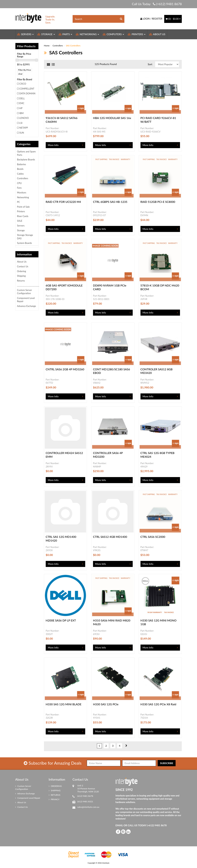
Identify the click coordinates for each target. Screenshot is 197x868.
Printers (137, 34)
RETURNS (55, 795)
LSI (21, 123)
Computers (113, 34)
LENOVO (24, 118)
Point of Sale (23, 207)
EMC (22, 103)
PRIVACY (54, 799)
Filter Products (26, 46)
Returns (21, 281)
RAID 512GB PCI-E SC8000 (158, 202)
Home (47, 46)
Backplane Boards (26, 159)
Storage (46, 34)
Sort (150, 64)
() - (173, 19)
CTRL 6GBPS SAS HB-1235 (110, 202)
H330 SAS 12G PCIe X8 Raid (158, 704)
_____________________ (28, 285)
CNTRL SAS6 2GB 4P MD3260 (65, 369)
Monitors (22, 193)
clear (20, 74)
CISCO (23, 84)
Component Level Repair (26, 300)
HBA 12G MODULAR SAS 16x (112, 118)
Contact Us (23, 266)
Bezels (20, 169)
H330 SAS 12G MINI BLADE (64, 704)
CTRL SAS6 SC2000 (153, 537)
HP (21, 108)
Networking (87, 34)
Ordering (22, 271)
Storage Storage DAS (25, 237)
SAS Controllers (73, 46)
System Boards (24, 243)
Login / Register (151, 19)
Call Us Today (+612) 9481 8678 (157, 4)
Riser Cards (23, 216)
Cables (20, 174)
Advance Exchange (26, 306)
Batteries (22, 164)
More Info (53, 145)
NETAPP (24, 128)
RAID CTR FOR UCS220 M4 (63, 202)
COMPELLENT (27, 89)
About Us (157, 34)
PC (19, 202)
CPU (19, 183)
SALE (20, 221)
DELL (22, 98)
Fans (19, 188)
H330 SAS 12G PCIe (106, 704)
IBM (21, 113)
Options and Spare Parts (26, 153)
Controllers (23, 178)
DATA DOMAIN (27, 93)
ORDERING (55, 786)
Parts (65, 34)
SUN (22, 133)
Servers (25, 34)
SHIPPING (55, 790)
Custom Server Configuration (24, 292)
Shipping (21, 276)
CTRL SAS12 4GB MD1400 (110, 537)
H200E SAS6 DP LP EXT (61, 620)
